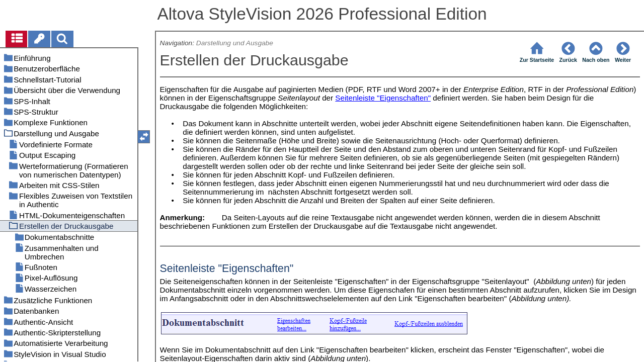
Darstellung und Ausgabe (235, 43)
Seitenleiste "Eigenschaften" (383, 98)
